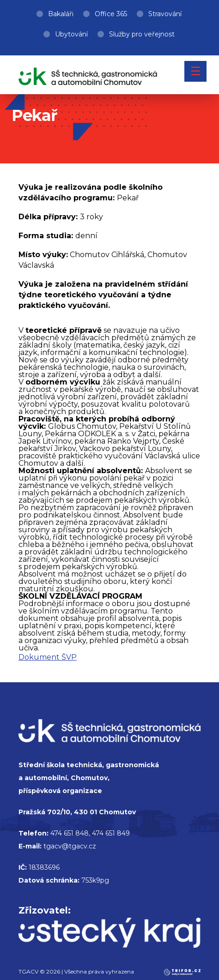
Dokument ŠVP (48, 657)
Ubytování (71, 34)
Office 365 (111, 14)
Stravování (165, 14)
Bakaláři (61, 14)
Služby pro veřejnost (142, 34)
